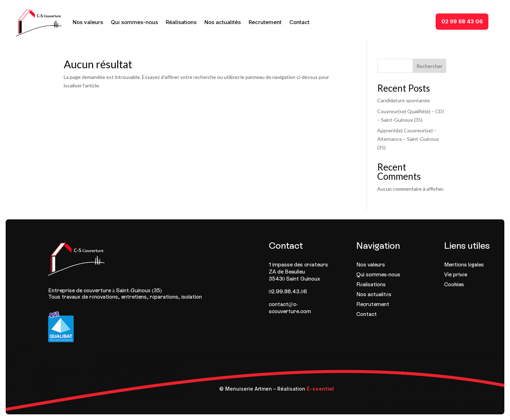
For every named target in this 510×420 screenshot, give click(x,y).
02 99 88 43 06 (462, 21)
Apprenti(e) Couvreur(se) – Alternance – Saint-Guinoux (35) (408, 139)
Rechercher (429, 66)
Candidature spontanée (404, 100)
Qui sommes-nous (134, 22)
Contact (299, 22)
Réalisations (181, 22)
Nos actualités (223, 22)
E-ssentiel (320, 389)
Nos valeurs (88, 22)
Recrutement (265, 22)
